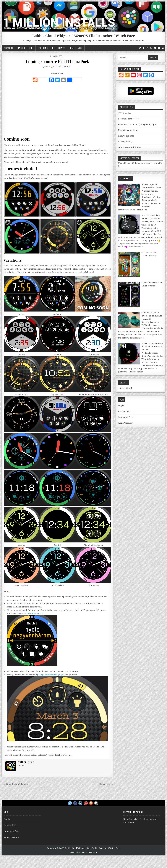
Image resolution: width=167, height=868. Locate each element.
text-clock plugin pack (32, 613)
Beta (71, 48)
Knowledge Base (126, 136)
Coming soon (58, 56)
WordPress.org (126, 423)
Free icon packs (59, 48)
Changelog (8, 48)
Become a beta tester (128, 119)
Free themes (43, 48)
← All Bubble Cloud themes (15, 784)
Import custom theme (129, 130)
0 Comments (65, 67)
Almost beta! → (106, 784)
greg (31, 762)
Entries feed (124, 411)
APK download (125, 113)
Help (31, 48)
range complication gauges (51, 675)
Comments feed (126, 417)
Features (21, 48)
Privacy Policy (125, 142)
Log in (121, 406)
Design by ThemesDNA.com (83, 852)
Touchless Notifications (129, 147)
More (80, 48)
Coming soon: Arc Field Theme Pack (57, 61)
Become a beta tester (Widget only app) (137, 125)
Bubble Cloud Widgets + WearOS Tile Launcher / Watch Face (83, 36)
